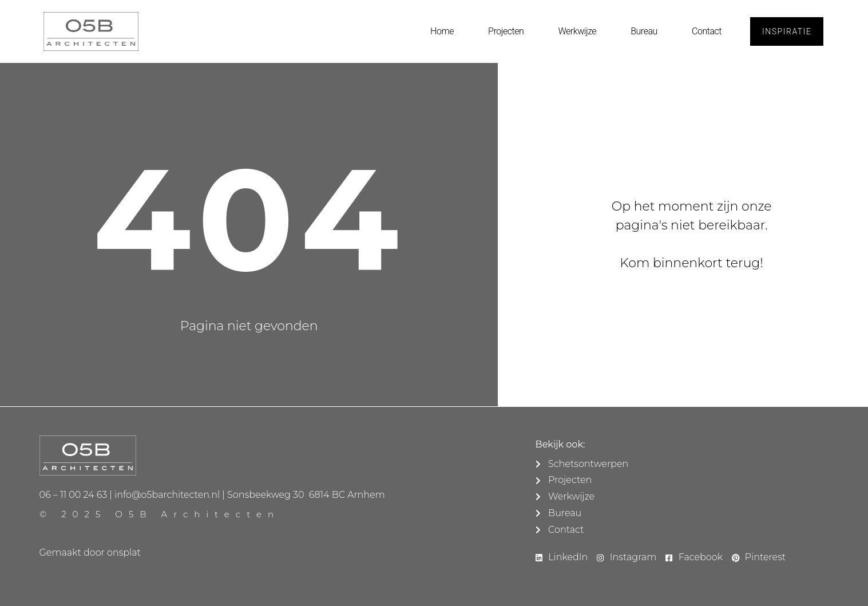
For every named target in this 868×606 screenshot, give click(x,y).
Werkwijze (577, 31)
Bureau (644, 31)
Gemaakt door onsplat (90, 552)
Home (442, 31)
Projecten (506, 31)
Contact (707, 31)
